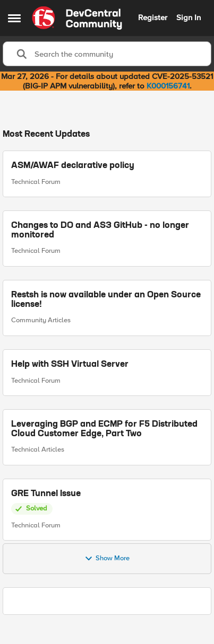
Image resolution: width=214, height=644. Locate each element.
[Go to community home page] (77, 18)
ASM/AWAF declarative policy (73, 166)
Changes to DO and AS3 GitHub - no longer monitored (100, 231)
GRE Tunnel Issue (46, 493)
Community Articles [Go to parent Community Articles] (41, 320)
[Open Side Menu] (14, 18)
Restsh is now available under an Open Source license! (106, 300)
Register (153, 17)
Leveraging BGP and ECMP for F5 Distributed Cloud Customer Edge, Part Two (104, 429)
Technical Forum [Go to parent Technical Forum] (36, 181)
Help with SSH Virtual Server (70, 364)
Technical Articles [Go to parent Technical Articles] (38, 449)
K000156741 (168, 86)
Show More (107, 559)
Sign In (189, 17)
